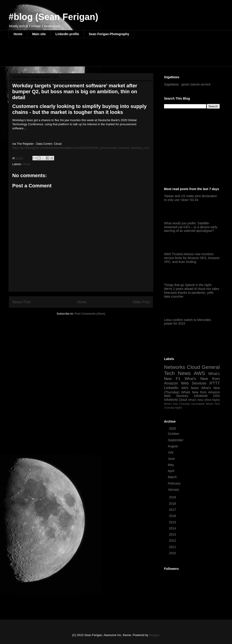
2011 (173, 547)
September (176, 440)
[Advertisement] (91, 55)
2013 (173, 534)
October (174, 434)
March (173, 477)
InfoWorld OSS (207, 396)
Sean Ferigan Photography (109, 34)
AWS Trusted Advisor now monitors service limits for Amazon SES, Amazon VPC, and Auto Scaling (192, 258)
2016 (173, 516)
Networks (175, 367)
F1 (178, 379)
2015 (173, 522)
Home (18, 34)
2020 (173, 429)
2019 (173, 497)
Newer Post (21, 302)
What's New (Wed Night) (204, 400)
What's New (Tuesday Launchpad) (184, 404)
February (175, 483)
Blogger (154, 635)
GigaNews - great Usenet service (187, 84)
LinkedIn (171, 388)
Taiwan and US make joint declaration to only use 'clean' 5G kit (191, 198)
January (174, 490)
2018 (173, 504)
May (171, 465)
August (173, 446)
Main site (39, 34)
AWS (199, 373)
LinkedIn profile (67, 34)
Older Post (141, 302)
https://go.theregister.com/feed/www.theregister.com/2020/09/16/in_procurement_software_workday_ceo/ (81, 148)
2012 (173, 541)
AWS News (190, 388)
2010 (173, 553)
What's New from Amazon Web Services (192, 381)
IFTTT (215, 383)
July (171, 452)
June (172, 459)
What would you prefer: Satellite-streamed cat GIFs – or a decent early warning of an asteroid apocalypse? (191, 227)
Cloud (27, 164)
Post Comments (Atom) (90, 314)
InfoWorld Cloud (175, 400)
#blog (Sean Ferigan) (53, 17)
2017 (173, 510)
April (172, 471)
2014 (173, 528)
